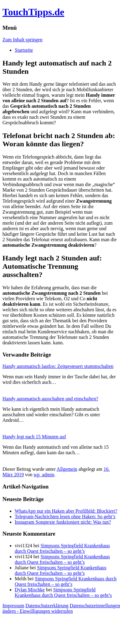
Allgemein (67, 469)
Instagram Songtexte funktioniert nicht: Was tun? (63, 522)
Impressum (13, 606)
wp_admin (44, 475)
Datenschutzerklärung (47, 606)
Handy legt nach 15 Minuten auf (34, 437)
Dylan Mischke (30, 590)
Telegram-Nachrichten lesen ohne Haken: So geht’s (65, 517)
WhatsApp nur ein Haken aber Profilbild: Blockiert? (66, 511)
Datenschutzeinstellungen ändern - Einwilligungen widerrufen (61, 608)
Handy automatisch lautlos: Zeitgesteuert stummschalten (58, 366)
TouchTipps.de (33, 12)
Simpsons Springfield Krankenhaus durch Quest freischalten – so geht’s (62, 548)
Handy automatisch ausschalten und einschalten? (50, 399)
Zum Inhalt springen (22, 40)
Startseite (24, 50)
